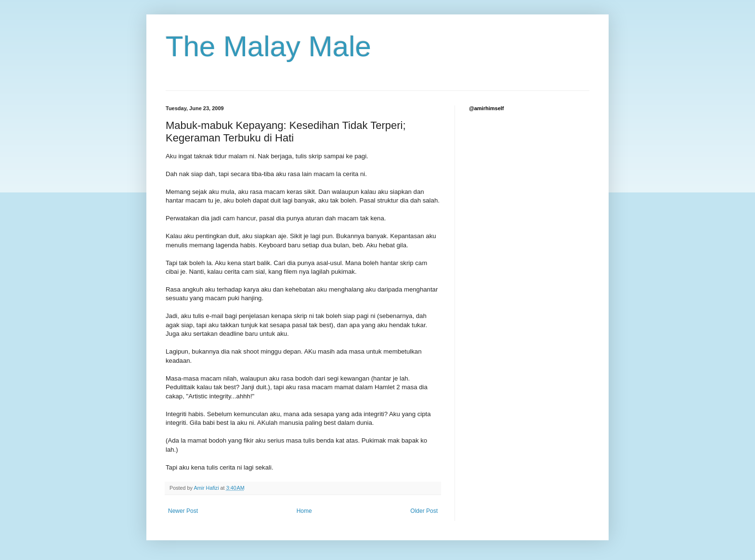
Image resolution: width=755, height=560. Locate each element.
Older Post (424, 511)
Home (304, 511)
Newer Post (183, 511)
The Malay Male (268, 46)
